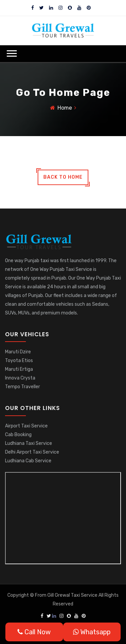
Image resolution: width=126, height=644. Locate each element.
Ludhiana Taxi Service (29, 443)
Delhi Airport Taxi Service (32, 452)
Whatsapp (92, 632)
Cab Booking (18, 435)
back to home (63, 177)
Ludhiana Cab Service (28, 461)
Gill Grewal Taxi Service (73, 595)
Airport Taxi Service (26, 426)
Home (65, 108)
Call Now (34, 632)
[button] (12, 53)
